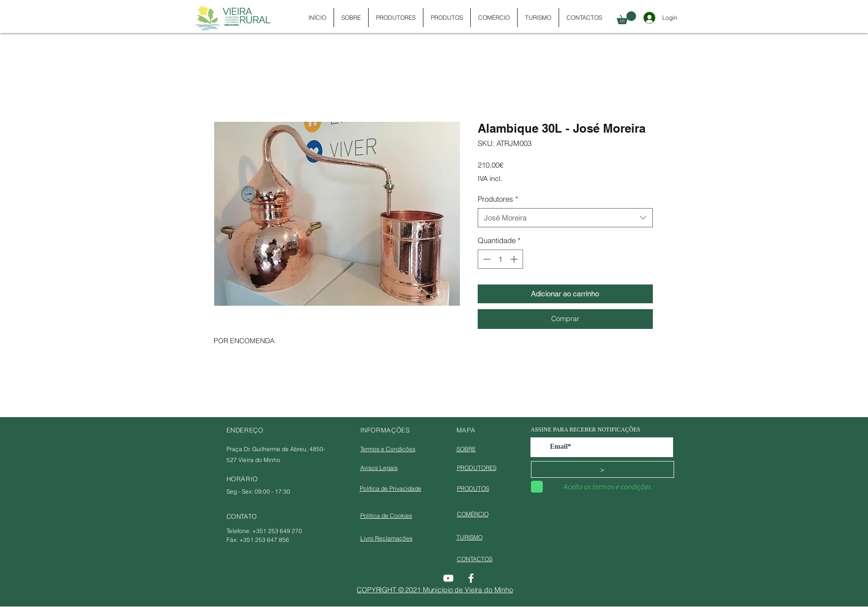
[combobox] (565, 218)
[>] (603, 469)
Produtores (498, 199)
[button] (626, 18)
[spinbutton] (500, 259)
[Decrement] (486, 259)
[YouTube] (448, 578)
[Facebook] (471, 578)
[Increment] (515, 259)
